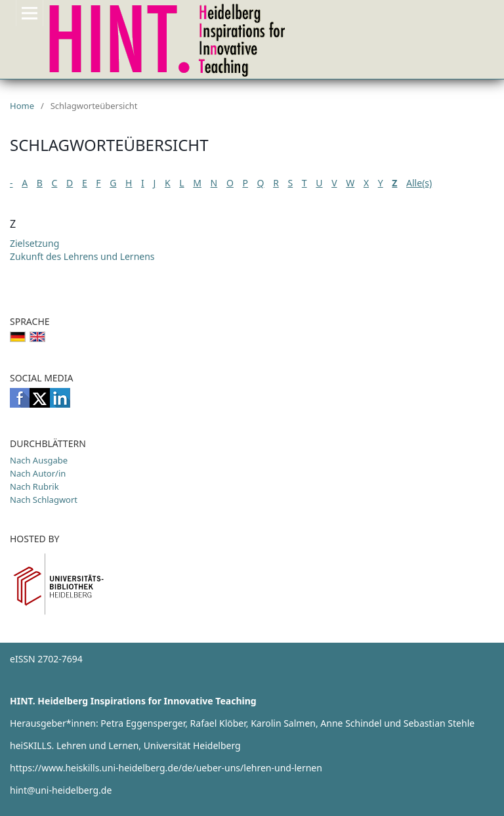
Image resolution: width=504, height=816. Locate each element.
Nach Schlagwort (44, 500)
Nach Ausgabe (39, 460)
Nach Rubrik (34, 486)
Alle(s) (419, 183)
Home (22, 106)
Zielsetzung (34, 243)
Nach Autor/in (38, 473)
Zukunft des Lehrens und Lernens (82, 256)
